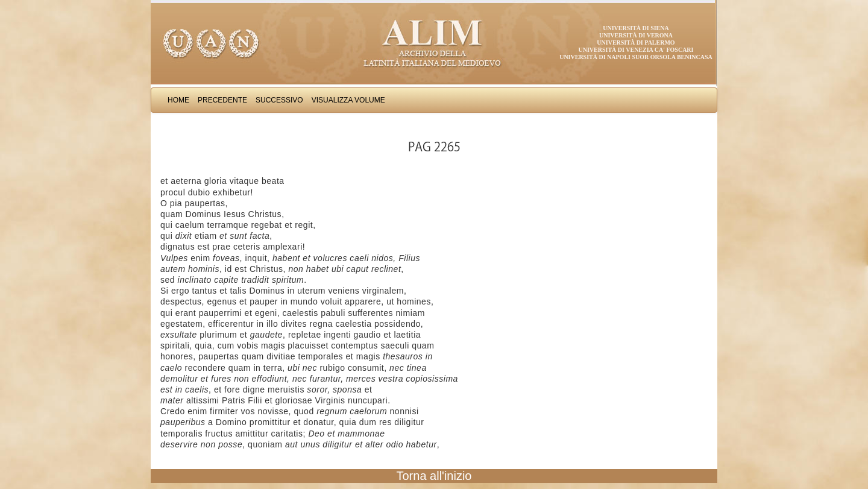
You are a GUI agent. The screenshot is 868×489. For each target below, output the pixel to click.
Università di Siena (636, 28)
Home (178, 100)
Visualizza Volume (348, 100)
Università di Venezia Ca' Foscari (636, 50)
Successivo (279, 100)
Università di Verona (636, 35)
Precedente (222, 100)
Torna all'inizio (434, 476)
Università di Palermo (636, 43)
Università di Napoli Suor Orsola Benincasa (636, 57)
